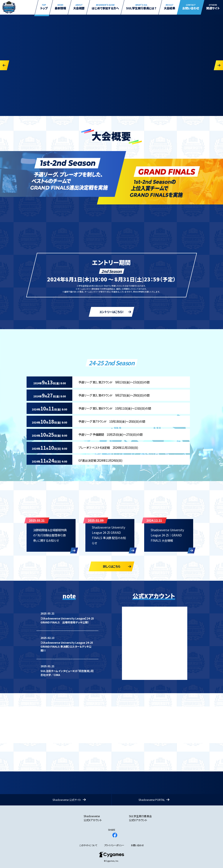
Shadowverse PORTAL (152, 800)
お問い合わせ (137, 845)
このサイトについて (88, 845)
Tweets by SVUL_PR (134, 609)
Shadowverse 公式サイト (67, 800)
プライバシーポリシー (114, 845)
